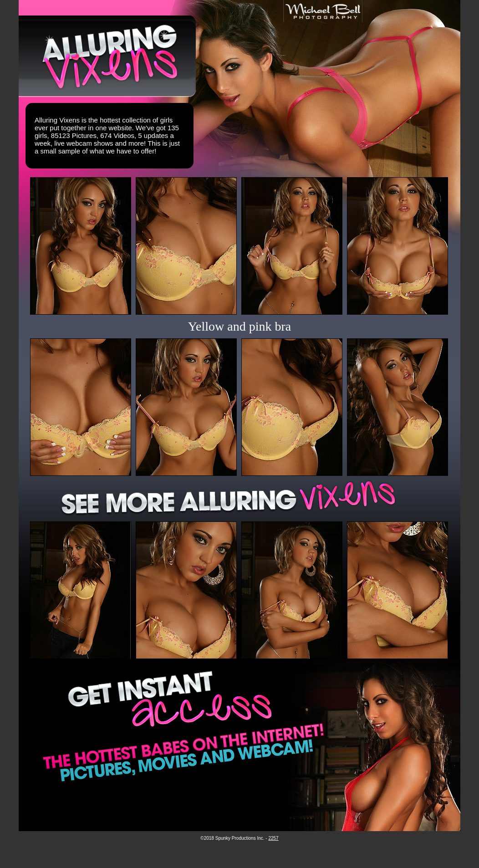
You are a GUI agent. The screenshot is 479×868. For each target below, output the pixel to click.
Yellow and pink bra (240, 326)
